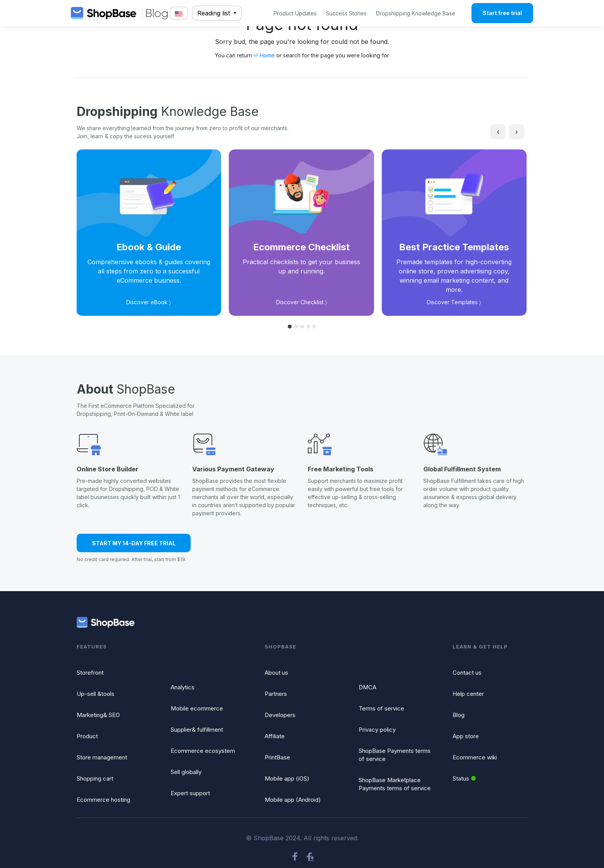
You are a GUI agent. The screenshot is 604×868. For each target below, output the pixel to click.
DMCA (367, 687)
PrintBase (277, 757)
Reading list (215, 13)
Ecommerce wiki (475, 757)
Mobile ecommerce (197, 708)
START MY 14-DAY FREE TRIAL (134, 543)
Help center (468, 694)
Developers (280, 715)
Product (87, 736)
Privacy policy (377, 730)
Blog (459, 715)
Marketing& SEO (98, 715)
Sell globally (186, 772)
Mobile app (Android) (293, 800)
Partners (276, 694)
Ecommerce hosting (103, 800)
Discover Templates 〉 (454, 302)
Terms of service (381, 708)
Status (464, 778)
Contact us (467, 673)
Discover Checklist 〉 (302, 302)
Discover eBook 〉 (149, 302)
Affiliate (275, 736)
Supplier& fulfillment (197, 730)
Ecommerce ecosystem (203, 751)
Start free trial (502, 13)
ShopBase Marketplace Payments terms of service (395, 784)
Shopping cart (95, 778)
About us (276, 673)
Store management (102, 757)
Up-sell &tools (96, 694)
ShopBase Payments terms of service (395, 755)
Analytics (183, 687)
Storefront (90, 673)
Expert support (190, 793)
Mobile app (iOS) (287, 778)
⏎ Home (264, 55)
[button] (290, 327)
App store (466, 736)
